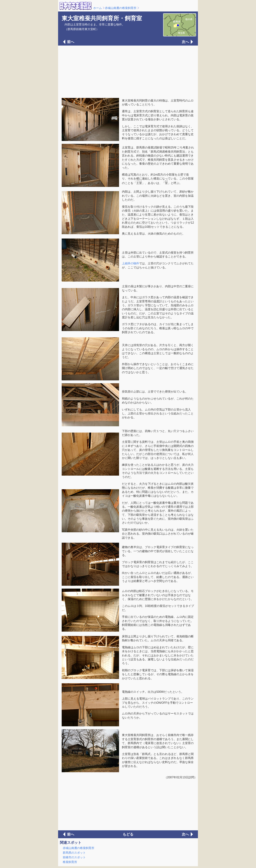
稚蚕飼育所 (70, 862)
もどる (128, 834)
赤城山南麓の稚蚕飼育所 (121, 8)
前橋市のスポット (74, 857)
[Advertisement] (128, 71)
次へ (185, 42)
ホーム (98, 8)
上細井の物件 (131, 263)
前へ (71, 42)
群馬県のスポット (74, 853)
